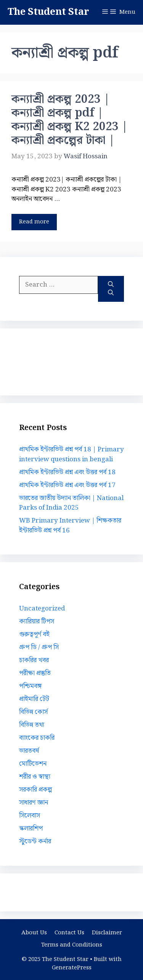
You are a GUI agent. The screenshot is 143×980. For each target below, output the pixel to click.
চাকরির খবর (34, 660)
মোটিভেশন (33, 764)
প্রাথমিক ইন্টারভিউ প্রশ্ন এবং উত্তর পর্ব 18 (67, 472)
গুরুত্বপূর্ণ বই (34, 634)
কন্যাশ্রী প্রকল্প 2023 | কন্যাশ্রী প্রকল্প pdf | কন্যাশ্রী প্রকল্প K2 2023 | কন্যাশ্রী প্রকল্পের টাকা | (70, 120)
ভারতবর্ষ (29, 751)
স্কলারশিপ (31, 829)
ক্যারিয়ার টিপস (37, 621)
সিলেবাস (30, 816)
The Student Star (48, 12)
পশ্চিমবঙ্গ (30, 686)
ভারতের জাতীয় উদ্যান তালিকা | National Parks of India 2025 (71, 503)
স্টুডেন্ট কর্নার (35, 841)
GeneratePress (72, 968)
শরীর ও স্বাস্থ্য (35, 777)
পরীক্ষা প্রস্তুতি (35, 673)
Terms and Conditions (72, 945)
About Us (34, 933)
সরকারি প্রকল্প (35, 790)
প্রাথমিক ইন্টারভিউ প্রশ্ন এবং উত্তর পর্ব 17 (67, 485)
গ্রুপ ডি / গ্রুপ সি (39, 647)
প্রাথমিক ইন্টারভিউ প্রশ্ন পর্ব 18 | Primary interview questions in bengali (71, 454)
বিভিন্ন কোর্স (33, 712)
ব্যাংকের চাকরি (37, 738)
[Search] (111, 289)
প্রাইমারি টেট (34, 699)
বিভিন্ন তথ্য (32, 725)
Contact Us (69, 933)
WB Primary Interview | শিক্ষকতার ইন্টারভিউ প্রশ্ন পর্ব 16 (70, 526)
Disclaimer (107, 933)
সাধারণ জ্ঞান (34, 803)
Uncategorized (42, 609)
